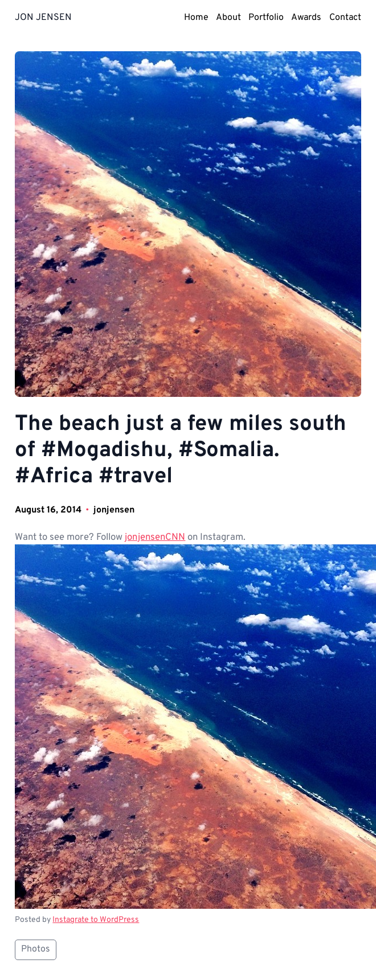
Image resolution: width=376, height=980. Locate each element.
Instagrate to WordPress (96, 920)
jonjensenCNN (155, 537)
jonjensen (114, 510)
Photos (36, 949)
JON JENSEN (43, 18)
